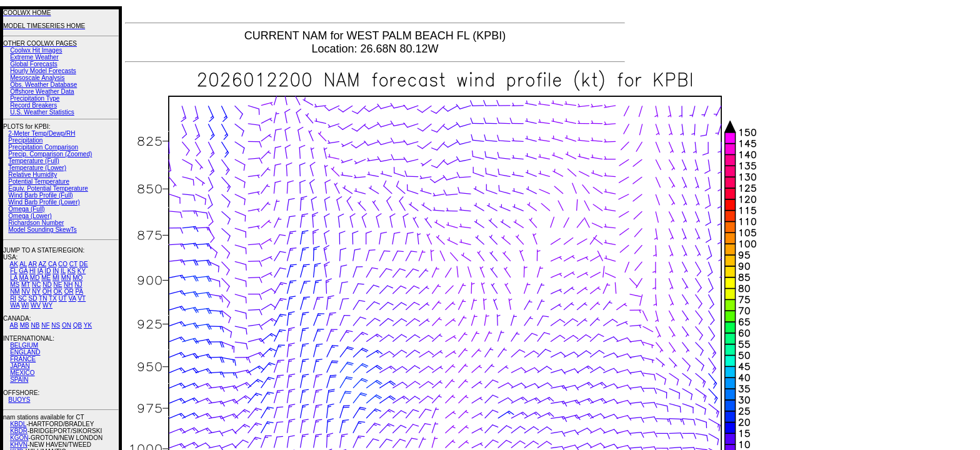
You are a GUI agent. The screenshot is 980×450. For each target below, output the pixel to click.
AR (32, 264)
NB (35, 325)
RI (13, 298)
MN (66, 278)
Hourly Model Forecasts (43, 71)
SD (33, 298)
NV (26, 292)
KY (82, 271)
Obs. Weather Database (43, 85)
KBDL (18, 424)
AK (14, 264)
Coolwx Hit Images (36, 50)
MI (56, 278)
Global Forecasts (34, 64)
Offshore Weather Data (42, 92)
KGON (19, 438)
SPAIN (19, 380)
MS (15, 285)
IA (40, 271)
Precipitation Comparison (43, 147)
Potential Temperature (39, 182)
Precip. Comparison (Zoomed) (50, 154)
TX (53, 298)
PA (79, 292)
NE (57, 285)
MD (35, 278)
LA (14, 278)
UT (63, 298)
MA (24, 278)
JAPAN (20, 366)
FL (13, 271)
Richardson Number (36, 223)
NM (15, 292)
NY (36, 292)
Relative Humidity (32, 175)
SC (22, 298)
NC (36, 285)
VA (72, 298)
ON (67, 325)
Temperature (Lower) (37, 168)
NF (45, 325)
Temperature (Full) (34, 161)
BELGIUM (24, 345)
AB (14, 325)
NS (56, 325)
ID (47, 271)
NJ (78, 285)
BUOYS (19, 400)
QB (77, 325)
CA (52, 264)
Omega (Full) (26, 209)
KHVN (19, 445)
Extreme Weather (34, 57)
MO (77, 278)
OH (47, 292)
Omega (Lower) (30, 216)
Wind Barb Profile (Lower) (44, 202)
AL (23, 264)
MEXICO (22, 373)
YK (88, 325)
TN (43, 298)
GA (23, 271)
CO (63, 264)
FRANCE (23, 359)
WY (47, 305)
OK (57, 292)
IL (63, 271)
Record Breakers (33, 105)
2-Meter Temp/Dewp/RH (42, 133)
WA (15, 305)
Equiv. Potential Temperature (48, 188)
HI (32, 271)
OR (69, 292)
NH (68, 285)
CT (73, 264)
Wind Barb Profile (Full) (40, 195)
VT (82, 298)
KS (72, 271)
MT (26, 285)
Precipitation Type (35, 98)
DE (84, 264)
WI (25, 305)
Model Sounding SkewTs (42, 230)
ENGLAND (25, 352)
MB (25, 325)
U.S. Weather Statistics (42, 112)
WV (36, 305)
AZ (42, 264)
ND (47, 285)
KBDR (19, 431)
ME (46, 278)
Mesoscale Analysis (37, 78)
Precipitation (25, 140)
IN (56, 271)
